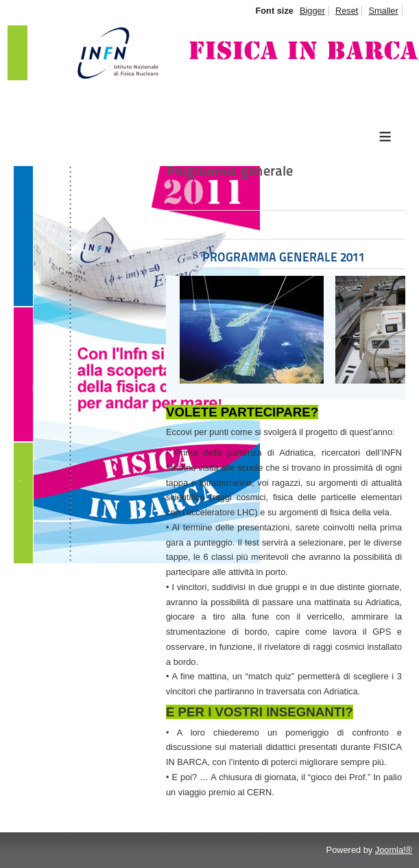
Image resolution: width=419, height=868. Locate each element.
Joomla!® (394, 850)
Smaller (383, 11)
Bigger (312, 11)
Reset (347, 11)
